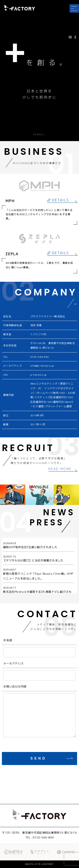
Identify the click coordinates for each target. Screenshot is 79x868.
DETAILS (60, 200)
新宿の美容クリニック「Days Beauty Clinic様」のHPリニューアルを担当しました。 (38, 574)
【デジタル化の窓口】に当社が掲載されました (38, 559)
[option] (39, 495)
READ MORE (60, 469)
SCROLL (39, 135)
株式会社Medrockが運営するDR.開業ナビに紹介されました (38, 592)
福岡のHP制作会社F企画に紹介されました (38, 545)
